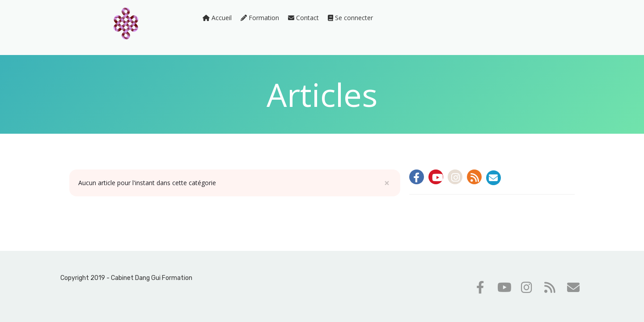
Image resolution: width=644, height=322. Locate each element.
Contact (303, 18)
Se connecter (350, 18)
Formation (260, 18)
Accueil (217, 18)
